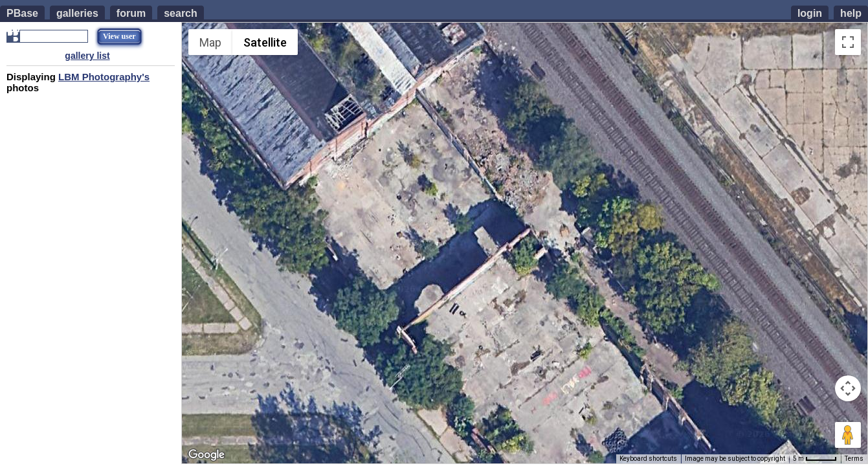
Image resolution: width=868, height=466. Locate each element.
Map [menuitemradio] (210, 42)
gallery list (87, 56)
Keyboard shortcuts (648, 459)
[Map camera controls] (848, 388)
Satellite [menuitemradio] (265, 42)
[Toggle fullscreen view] (848, 42)
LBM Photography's (104, 77)
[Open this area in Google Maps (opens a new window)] (206, 455)
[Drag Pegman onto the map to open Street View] (848, 435)
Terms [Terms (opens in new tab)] (854, 459)
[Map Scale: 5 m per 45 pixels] (815, 459)
